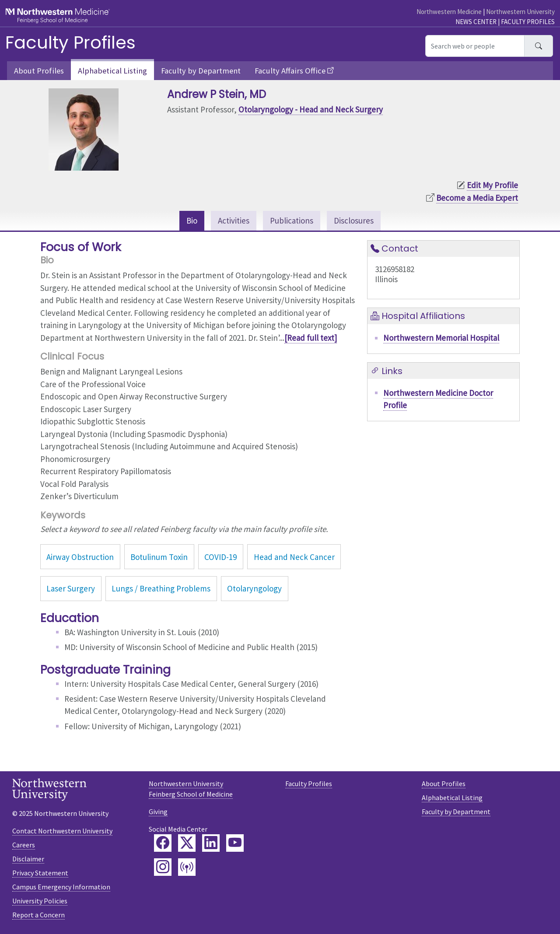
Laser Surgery (71, 588)
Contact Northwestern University (62, 831)
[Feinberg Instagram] (163, 867)
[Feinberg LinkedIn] (211, 843)
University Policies (40, 901)
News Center (476, 22)
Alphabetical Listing (112, 71)
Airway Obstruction (80, 557)
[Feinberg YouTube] (235, 843)
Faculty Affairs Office (290, 71)
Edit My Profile (492, 185)
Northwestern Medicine (449, 12)
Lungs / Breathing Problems (161, 588)
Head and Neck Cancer (294, 557)
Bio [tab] (192, 220)
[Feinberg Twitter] (187, 843)
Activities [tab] (234, 220)
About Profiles (39, 71)
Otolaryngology (254, 588)
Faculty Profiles (528, 22)
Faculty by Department (201, 71)
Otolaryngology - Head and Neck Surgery (311, 109)
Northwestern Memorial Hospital (441, 338)
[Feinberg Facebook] (163, 843)
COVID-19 (220, 557)
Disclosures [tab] (354, 220)
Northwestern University (520, 12)
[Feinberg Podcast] (187, 867)
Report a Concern (38, 915)
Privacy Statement (40, 873)
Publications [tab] (292, 220)
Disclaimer (28, 859)
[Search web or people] (475, 46)
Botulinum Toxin (159, 557)
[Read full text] (311, 338)
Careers (24, 845)
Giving (158, 812)
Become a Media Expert (477, 198)
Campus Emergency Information (61, 887)
